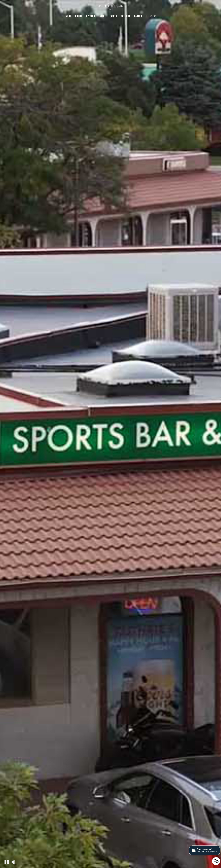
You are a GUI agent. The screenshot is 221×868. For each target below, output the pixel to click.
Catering (125, 16)
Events (113, 16)
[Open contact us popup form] (216, 861)
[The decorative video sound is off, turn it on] (13, 862)
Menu (68, 16)
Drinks (79, 16)
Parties (138, 16)
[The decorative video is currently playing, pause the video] (7, 862)
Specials (91, 16)
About (102, 16)
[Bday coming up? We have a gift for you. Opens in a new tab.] (205, 850)
